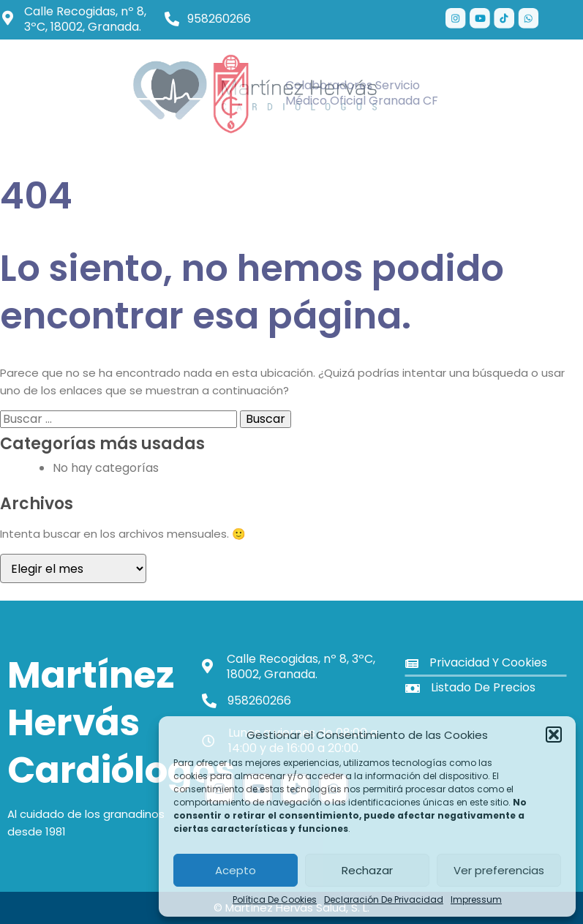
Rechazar (367, 870)
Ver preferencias (499, 870)
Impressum (476, 900)
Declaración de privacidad (384, 900)
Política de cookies (275, 900)
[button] (554, 735)
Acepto (236, 870)
